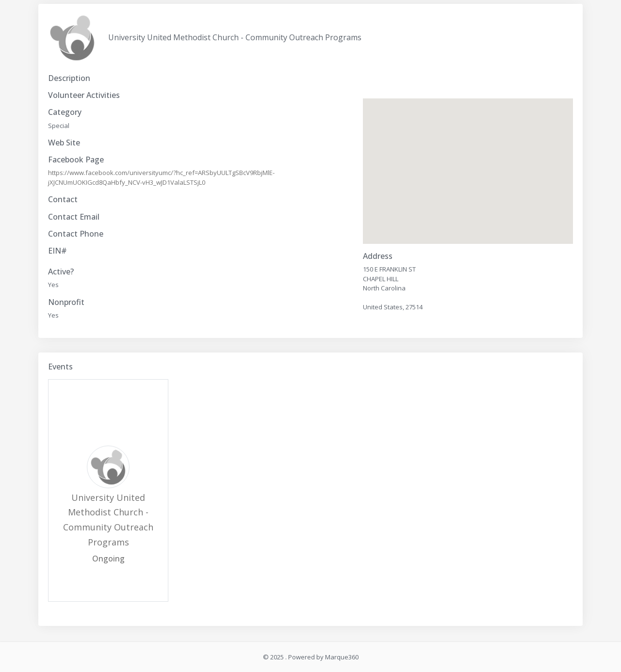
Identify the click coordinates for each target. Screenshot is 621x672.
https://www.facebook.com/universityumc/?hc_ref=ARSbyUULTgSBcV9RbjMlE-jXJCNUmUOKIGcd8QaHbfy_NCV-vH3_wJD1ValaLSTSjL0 (161, 177)
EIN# (57, 251)
